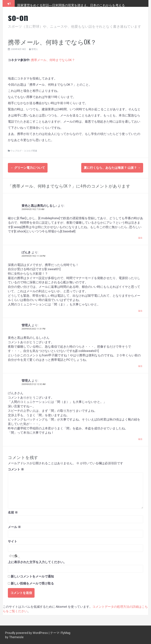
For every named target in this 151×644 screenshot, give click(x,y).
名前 (13, 512)
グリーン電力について (28, 168)
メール (14, 526)
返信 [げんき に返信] (140, 310)
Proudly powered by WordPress (27, 632)
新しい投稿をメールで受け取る (32, 583)
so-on (18, 17)
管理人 (35, 49)
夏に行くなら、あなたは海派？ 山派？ (112, 168)
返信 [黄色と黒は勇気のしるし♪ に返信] (140, 237)
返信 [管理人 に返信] (140, 366)
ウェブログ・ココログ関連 (24, 151)
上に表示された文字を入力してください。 (37, 561)
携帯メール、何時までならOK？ (53, 60)
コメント (16, 469)
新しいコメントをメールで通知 (32, 576)
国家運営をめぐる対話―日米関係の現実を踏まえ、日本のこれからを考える (71, 5)
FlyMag (65, 632)
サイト (12, 541)
